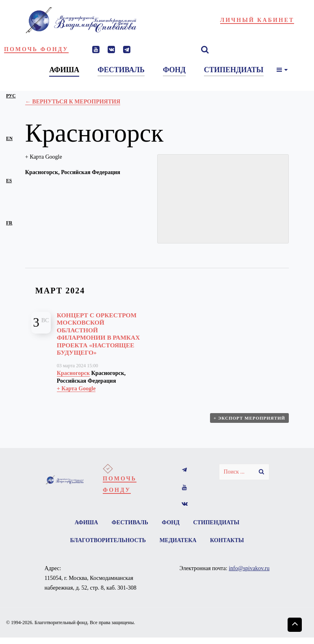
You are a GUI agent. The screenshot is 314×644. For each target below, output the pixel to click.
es (9, 181)
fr (9, 223)
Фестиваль (130, 522)
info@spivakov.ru (249, 568)
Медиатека (178, 540)
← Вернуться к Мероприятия (73, 102)
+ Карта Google (44, 157)
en (9, 139)
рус (11, 96)
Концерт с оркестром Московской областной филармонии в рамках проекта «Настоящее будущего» (99, 334)
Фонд (171, 522)
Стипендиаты (216, 522)
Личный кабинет (257, 20)
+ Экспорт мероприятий (249, 418)
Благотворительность (108, 540)
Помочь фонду (36, 49)
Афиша (87, 522)
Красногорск (73, 373)
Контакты (227, 540)
